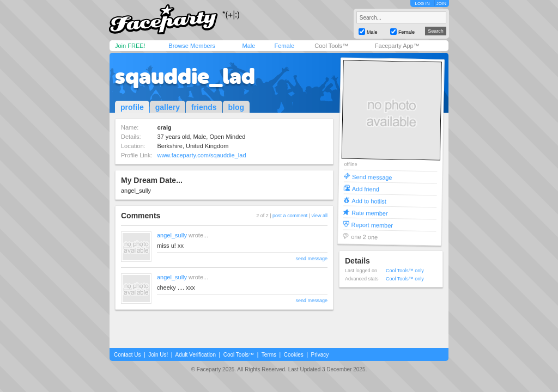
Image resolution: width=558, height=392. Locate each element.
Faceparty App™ (397, 46)
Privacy (320, 355)
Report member (372, 225)
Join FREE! (130, 46)
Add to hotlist (369, 201)
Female (284, 46)
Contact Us (127, 355)
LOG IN (422, 4)
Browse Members (192, 46)
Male (248, 46)
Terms (269, 355)
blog (236, 107)
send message (311, 259)
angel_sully (172, 235)
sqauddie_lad (185, 76)
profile (132, 107)
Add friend (366, 189)
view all (319, 216)
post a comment (290, 216)
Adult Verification (195, 355)
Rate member (370, 213)
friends (204, 107)
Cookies (294, 355)
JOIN (441, 4)
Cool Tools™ (331, 46)
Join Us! (158, 355)
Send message (372, 177)
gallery (168, 107)
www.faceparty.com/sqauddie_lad (201, 155)
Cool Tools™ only (405, 271)
